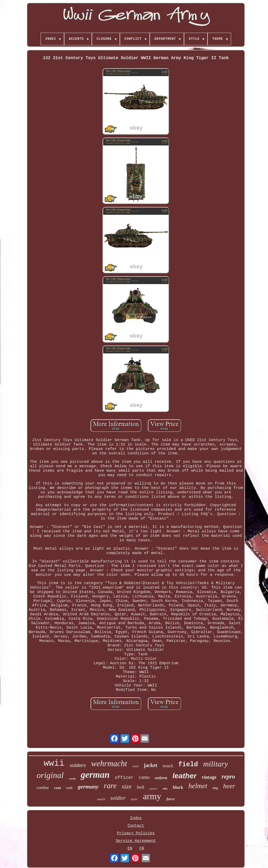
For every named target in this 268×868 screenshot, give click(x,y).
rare (110, 786)
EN (130, 849)
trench (168, 766)
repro (228, 777)
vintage (209, 777)
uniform (161, 778)
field (188, 765)
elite (165, 788)
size (127, 786)
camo (144, 777)
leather (185, 776)
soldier (118, 798)
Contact (136, 826)
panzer (153, 788)
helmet (198, 786)
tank (69, 788)
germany (88, 787)
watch (101, 799)
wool (135, 766)
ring (215, 788)
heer (229, 786)
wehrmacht (109, 763)
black (178, 787)
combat (43, 788)
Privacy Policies (136, 833)
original (50, 775)
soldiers (78, 765)
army (152, 796)
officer (124, 778)
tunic (134, 799)
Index (136, 818)
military (216, 764)
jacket (150, 765)
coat (57, 788)
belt (141, 787)
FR (142, 849)
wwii (54, 763)
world (72, 779)
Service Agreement (136, 841)
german (95, 775)
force (171, 799)
